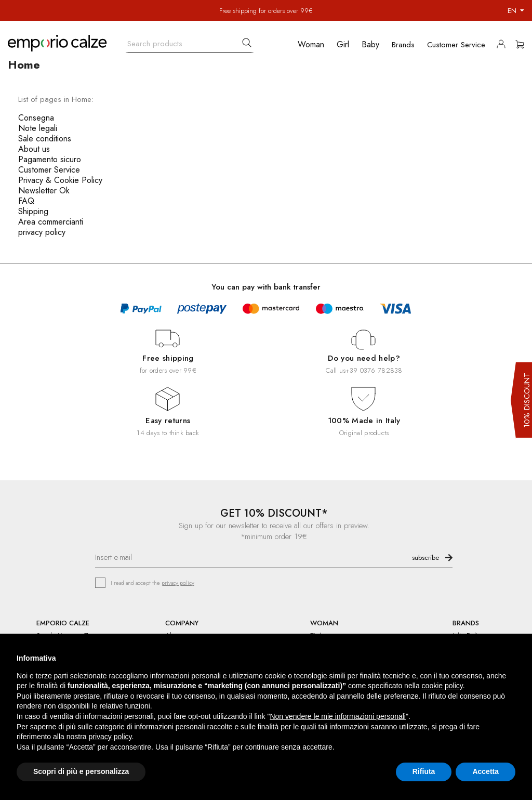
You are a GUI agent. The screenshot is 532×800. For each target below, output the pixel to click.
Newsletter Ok (44, 191)
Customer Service (49, 170)
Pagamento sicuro (50, 159)
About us (34, 149)
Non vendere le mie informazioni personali (337, 716)
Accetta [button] (486, 771)
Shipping (33, 211)
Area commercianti (51, 222)
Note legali (38, 128)
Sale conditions (45, 139)
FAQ (26, 201)
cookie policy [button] (442, 686)
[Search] (190, 41)
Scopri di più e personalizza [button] (81, 771)
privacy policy (42, 232)
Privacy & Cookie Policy (60, 180)
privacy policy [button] (110, 737)
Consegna (36, 118)
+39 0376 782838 (374, 370)
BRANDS (466, 623)
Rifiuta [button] (424, 771)
